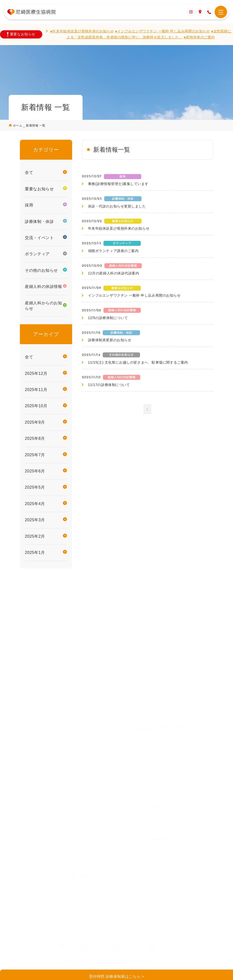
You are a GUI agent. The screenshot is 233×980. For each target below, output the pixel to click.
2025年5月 (35, 487)
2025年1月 (35, 553)
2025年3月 (35, 520)
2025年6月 (35, 471)
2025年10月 (36, 406)
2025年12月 (36, 373)
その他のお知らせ (41, 270)
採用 (29, 205)
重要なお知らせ (39, 189)
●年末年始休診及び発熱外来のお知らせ (82, 31)
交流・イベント (39, 238)
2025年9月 (35, 422)
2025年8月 (35, 438)
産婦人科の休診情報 (44, 287)
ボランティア (37, 254)
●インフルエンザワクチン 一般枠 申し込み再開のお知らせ (162, 31)
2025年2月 (35, 536)
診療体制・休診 (39, 222)
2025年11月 (36, 390)
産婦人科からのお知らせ (44, 306)
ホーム (18, 126)
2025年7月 (35, 455)
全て (29, 172)
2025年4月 (35, 504)
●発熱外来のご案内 (199, 37)
